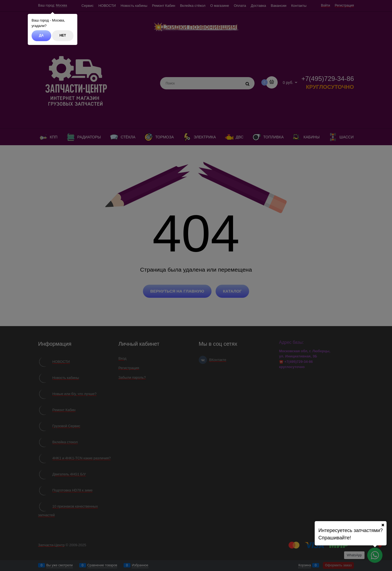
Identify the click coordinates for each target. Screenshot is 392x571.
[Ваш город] (383, 525)
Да (41, 35)
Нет (63, 35)
